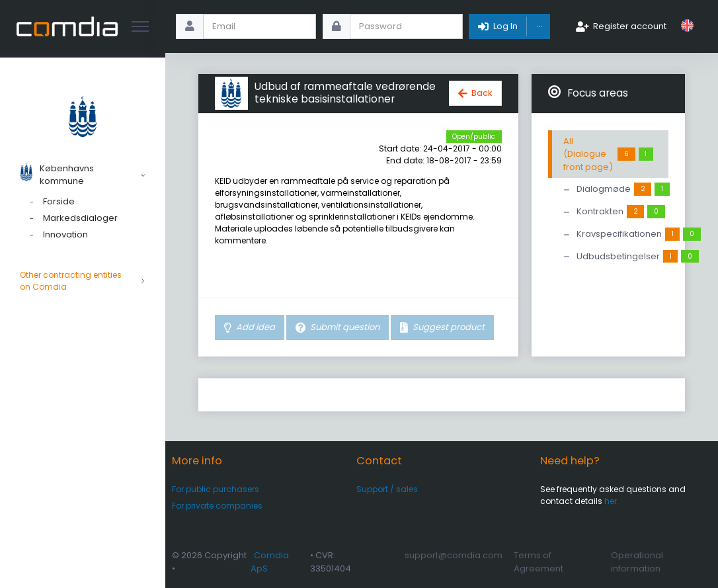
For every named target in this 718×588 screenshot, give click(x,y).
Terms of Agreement (538, 562)
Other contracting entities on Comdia (83, 281)
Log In (505, 26)
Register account (630, 26)
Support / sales (387, 489)
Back (482, 93)
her (611, 501)
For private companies (217, 506)
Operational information (637, 562)
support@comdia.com (454, 555)
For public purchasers (216, 489)
